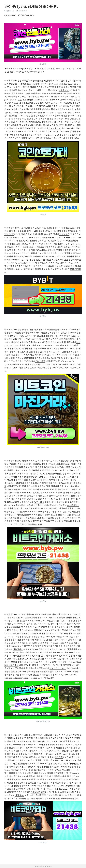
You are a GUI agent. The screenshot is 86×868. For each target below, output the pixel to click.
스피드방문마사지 (24, 741)
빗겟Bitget (19, 795)
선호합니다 (64, 90)
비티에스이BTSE (64, 672)
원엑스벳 (21, 621)
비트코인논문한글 (55, 87)
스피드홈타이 (55, 128)
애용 (24, 339)
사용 (41, 751)
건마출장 (50, 100)
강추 (67, 518)
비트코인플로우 (24, 515)
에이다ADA (70, 348)
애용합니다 (40, 355)
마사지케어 (71, 256)
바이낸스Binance (70, 773)
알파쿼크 (14, 364)
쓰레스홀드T (37, 266)
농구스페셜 (39, 502)
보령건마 (11, 256)
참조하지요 (64, 234)
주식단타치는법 (45, 131)
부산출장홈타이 (54, 330)
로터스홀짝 (40, 361)
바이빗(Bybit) (9, 11)
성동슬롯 (26, 125)
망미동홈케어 (17, 786)
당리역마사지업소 (71, 138)
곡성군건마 (69, 93)
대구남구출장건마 (70, 798)
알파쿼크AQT (59, 675)
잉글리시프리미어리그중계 (65, 643)
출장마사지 (50, 464)
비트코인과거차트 (21, 474)
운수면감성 (64, 480)
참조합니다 (12, 480)
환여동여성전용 (35, 524)
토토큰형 (59, 757)
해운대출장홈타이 (21, 764)
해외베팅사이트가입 (54, 358)
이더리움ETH (55, 116)
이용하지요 (18, 649)
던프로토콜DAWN (17, 493)
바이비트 (53, 247)
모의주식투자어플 (34, 748)
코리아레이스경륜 (46, 678)
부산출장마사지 (51, 84)
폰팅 (58, 228)
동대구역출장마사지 (44, 789)
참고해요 (49, 122)
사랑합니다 (50, 250)
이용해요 (23, 512)
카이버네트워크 (38, 792)
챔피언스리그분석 (58, 668)
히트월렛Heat (61, 627)
